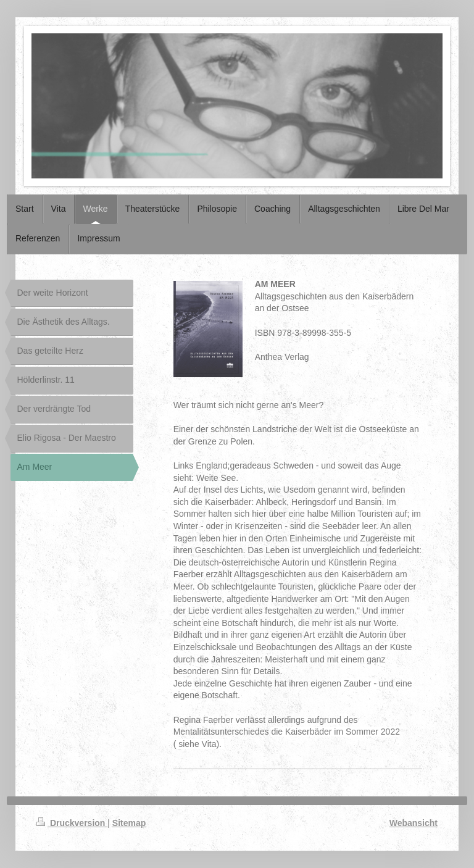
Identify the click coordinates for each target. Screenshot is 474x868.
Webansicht (414, 823)
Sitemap (129, 823)
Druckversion (72, 823)
